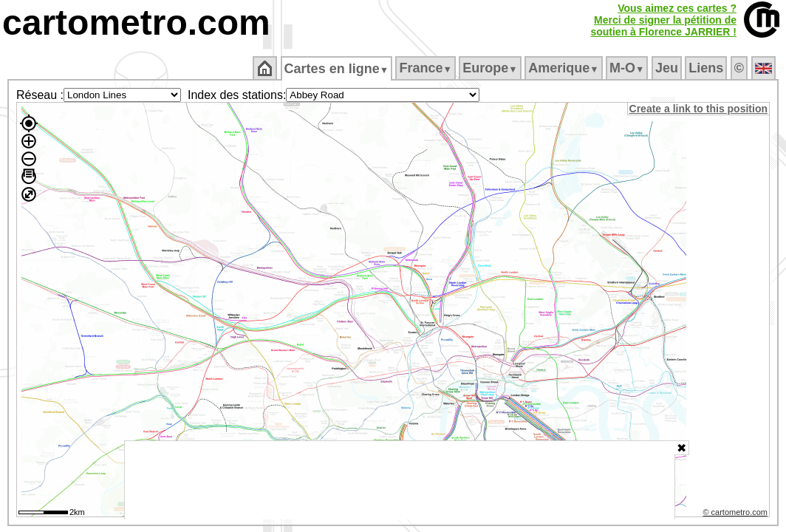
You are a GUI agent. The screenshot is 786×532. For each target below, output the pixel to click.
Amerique (565, 68)
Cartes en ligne (337, 69)
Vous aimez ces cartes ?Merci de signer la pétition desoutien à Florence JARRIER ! (663, 20)
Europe (491, 68)
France (427, 68)
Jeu (667, 68)
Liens (707, 68)
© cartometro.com (737, 514)
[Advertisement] (400, 480)
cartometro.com (136, 23)
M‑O (628, 68)
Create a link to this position (699, 109)
